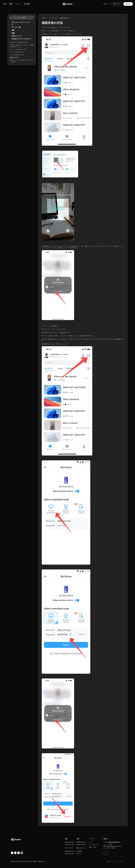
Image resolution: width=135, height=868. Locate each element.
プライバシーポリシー (119, 861)
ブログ (91, 842)
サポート (79, 854)
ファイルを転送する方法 (17, 55)
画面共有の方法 (14, 57)
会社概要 (79, 851)
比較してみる (93, 847)
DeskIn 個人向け (70, 842)
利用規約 (109, 861)
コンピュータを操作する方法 (18, 49)
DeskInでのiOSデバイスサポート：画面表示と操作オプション (22, 46)
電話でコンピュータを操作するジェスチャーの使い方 (22, 61)
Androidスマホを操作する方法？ (19, 42)
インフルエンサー (94, 845)
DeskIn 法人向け (70, 845)
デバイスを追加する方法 (17, 52)
